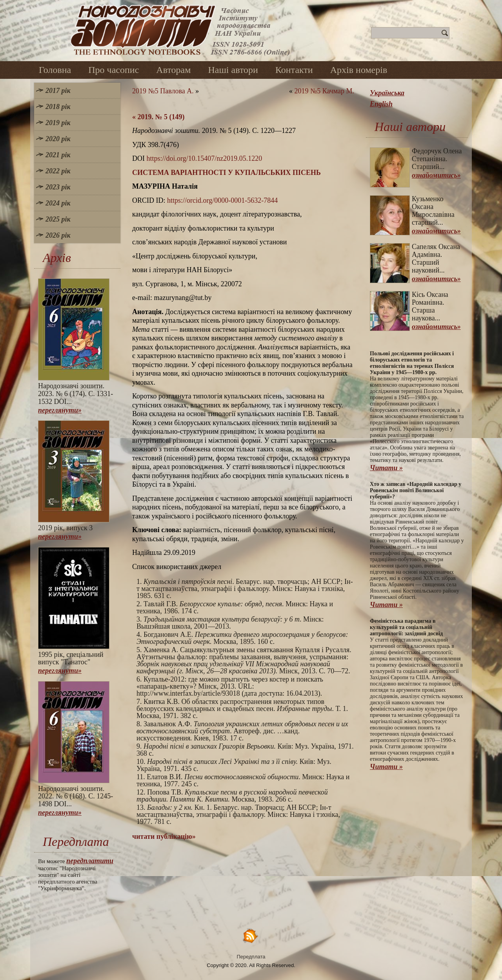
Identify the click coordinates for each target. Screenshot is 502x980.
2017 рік (58, 91)
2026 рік (58, 235)
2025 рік (58, 219)
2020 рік (58, 139)
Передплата (251, 957)
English (381, 104)
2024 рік (58, 203)
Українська (387, 93)
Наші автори (233, 70)
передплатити (90, 861)
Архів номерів (359, 70)
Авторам (173, 70)
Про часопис (114, 70)
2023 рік (58, 187)
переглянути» (60, 410)
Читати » (386, 468)
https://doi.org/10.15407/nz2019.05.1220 (205, 158)
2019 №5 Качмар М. (324, 91)
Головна (55, 70)
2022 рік (58, 171)
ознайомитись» (436, 175)
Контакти (294, 70)
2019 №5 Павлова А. (163, 91)
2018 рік (58, 107)
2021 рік (58, 155)
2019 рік (58, 123)
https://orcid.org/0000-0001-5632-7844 (222, 200)
